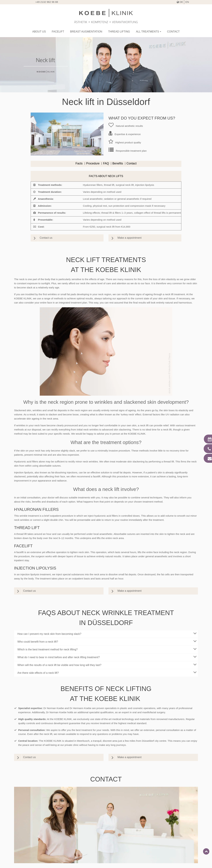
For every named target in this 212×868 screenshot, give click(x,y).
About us (39, 32)
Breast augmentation (86, 32)
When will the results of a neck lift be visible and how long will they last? (108, 664)
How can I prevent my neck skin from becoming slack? (108, 633)
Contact (173, 32)
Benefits (118, 163)
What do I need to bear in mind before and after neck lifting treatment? (108, 657)
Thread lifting (119, 32)
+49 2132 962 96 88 (47, 2)
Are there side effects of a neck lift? (108, 672)
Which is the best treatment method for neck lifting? (108, 649)
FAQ (106, 163)
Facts (79, 163)
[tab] (106, 634)
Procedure (93, 163)
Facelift (58, 32)
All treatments (147, 32)
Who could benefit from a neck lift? (108, 641)
